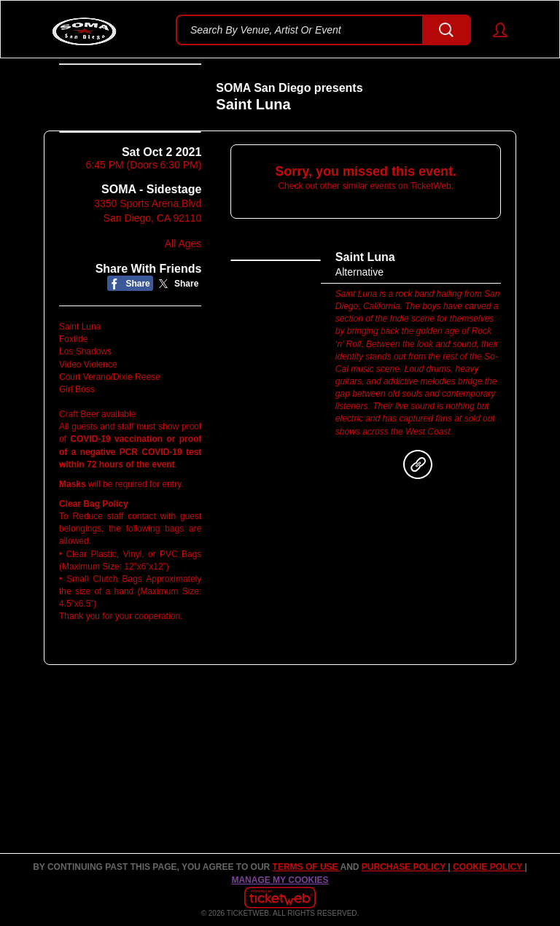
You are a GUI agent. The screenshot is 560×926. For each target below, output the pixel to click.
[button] (493, 30)
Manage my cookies (280, 880)
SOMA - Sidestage (151, 263)
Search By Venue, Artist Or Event (266, 30)
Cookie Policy (489, 867)
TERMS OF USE (307, 867)
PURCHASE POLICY (405, 867)
